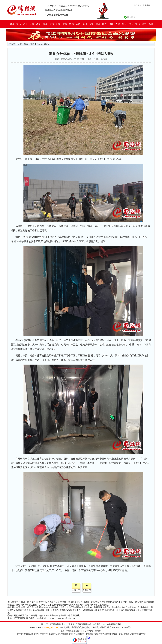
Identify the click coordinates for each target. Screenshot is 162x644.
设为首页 (146, 5)
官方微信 (131, 17)
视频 (151, 24)
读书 (144, 24)
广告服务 (70, 624)
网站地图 (88, 624)
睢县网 (110, 624)
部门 (85, 24)
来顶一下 (76, 590)
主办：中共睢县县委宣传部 (72, 631)
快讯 (19, 24)
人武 (78, 24)
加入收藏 (138, 5)
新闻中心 (34, 44)
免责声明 (97, 624)
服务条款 (62, 624)
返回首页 (87, 590)
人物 (118, 24)
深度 (111, 24)
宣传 (65, 24)
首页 (26, 44)
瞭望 (98, 24)
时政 (12, 24)
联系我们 (79, 624)
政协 (39, 24)
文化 (138, 24)
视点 (131, 24)
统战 (72, 24)
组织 (58, 24)
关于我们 (53, 624)
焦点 (124, 24)
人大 (32, 24)
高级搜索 (117, 624)
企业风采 (45, 44)
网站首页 (45, 624)
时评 (25, 24)
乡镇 (91, 24)
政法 (52, 24)
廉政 (45, 24)
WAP (103, 624)
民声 (105, 24)
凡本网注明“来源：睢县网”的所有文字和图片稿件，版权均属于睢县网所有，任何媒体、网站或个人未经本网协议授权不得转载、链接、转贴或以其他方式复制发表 (81, 634)
